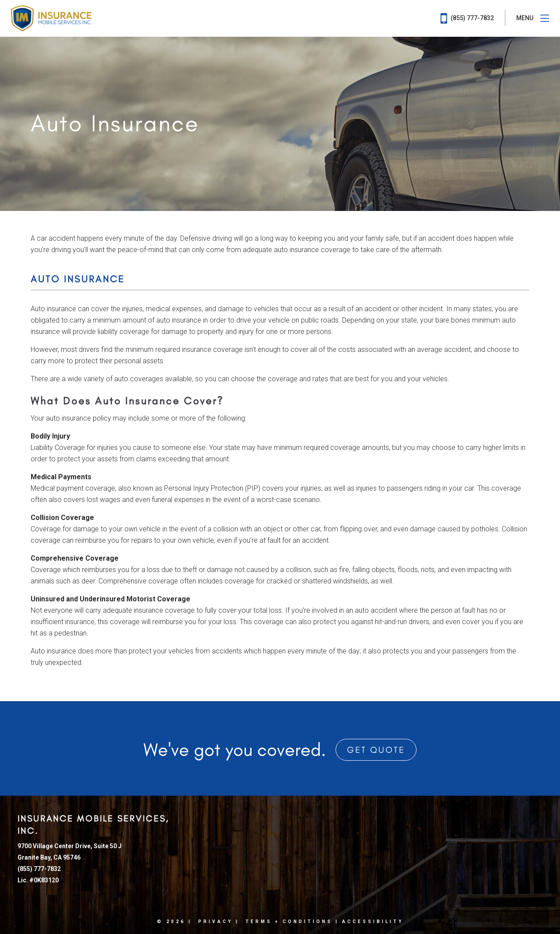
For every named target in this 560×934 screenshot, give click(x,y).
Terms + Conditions (289, 922)
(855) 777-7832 (467, 18)
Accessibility (373, 922)
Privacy (215, 922)
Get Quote (376, 750)
